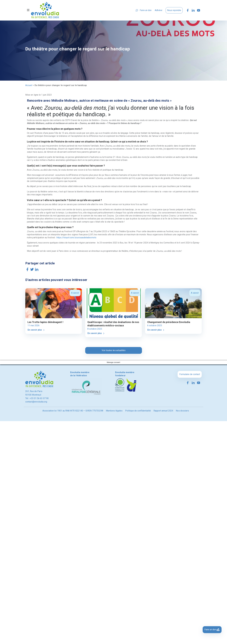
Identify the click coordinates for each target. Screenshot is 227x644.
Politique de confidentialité (138, 411)
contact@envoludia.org (36, 402)
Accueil (29, 85)
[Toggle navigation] (28, 10)
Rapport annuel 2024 (163, 411)
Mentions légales (114, 411)
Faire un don (146, 10)
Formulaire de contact (190, 374)
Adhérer (159, 10)
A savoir (75, 293)
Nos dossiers (182, 411)
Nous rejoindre (174, 10)
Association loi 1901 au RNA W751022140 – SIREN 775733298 (73, 411)
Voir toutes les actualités (114, 350)
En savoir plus (36, 330)
